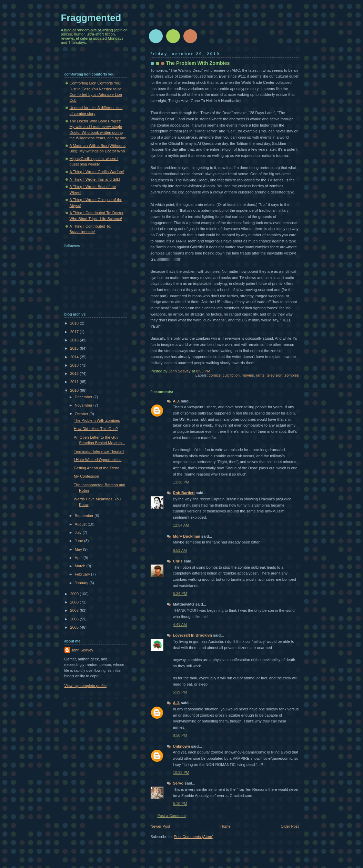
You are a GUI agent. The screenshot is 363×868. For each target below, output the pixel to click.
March (81, 566)
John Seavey (82, 650)
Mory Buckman (187, 536)
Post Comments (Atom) (194, 837)
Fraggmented (91, 18)
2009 (75, 594)
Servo (178, 783)
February (83, 574)
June (79, 541)
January (82, 583)
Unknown (182, 746)
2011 (75, 382)
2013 (75, 365)
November (84, 405)
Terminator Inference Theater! (99, 451)
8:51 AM (180, 550)
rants (260, 375)
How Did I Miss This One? (96, 429)
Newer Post (160, 826)
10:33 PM (181, 772)
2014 (75, 357)
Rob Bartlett (184, 493)
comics (215, 375)
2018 (75, 323)
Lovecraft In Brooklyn (193, 635)
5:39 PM (180, 692)
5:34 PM (180, 593)
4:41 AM (180, 625)
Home (225, 826)
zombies (291, 375)
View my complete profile (86, 686)
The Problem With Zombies (97, 420)
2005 (75, 627)
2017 (75, 332)
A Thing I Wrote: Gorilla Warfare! (97, 172)
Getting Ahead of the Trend (97, 468)
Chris (178, 561)
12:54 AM (181, 525)
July (79, 532)
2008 (75, 602)
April (79, 558)
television (274, 375)
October (82, 414)
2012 (75, 373)
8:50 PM (180, 735)
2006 (75, 619)
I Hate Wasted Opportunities (98, 460)
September (85, 516)
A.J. (177, 401)
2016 (75, 340)
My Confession (86, 476)
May (79, 549)
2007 (75, 610)
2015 (75, 348)
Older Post (290, 826)
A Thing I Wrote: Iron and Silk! (95, 179)
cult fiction (231, 375)
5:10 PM (180, 804)
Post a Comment (172, 816)
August (81, 524)
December (84, 397)
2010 (75, 390)
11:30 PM (181, 482)
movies (248, 375)
